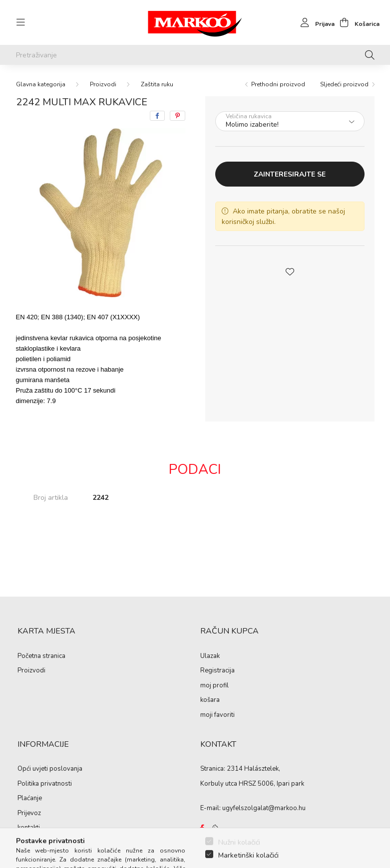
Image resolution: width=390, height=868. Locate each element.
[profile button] (315, 22)
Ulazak (210, 656)
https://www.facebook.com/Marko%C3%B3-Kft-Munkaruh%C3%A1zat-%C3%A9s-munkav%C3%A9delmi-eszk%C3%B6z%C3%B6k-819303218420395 (202, 828)
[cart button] (357, 22)
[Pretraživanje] (195, 55)
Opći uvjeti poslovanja (50, 769)
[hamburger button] (21, 22)
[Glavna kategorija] (41, 84)
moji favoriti (217, 715)
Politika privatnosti (45, 784)
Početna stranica (41, 656)
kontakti (29, 828)
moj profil (214, 686)
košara (210, 700)
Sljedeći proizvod (344, 84)
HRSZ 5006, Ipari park (271, 784)
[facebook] (157, 116)
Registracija (217, 671)
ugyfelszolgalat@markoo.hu (264, 808)
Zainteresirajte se (290, 174)
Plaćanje (30, 799)
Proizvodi (103, 84)
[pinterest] (178, 116)
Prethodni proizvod (278, 84)
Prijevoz (29, 814)
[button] (290, 271)
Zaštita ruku (157, 84)
